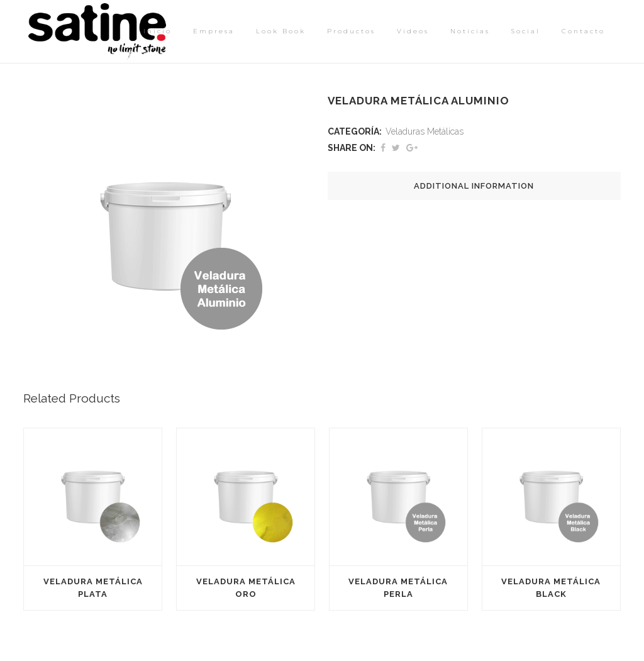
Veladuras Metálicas (425, 131)
